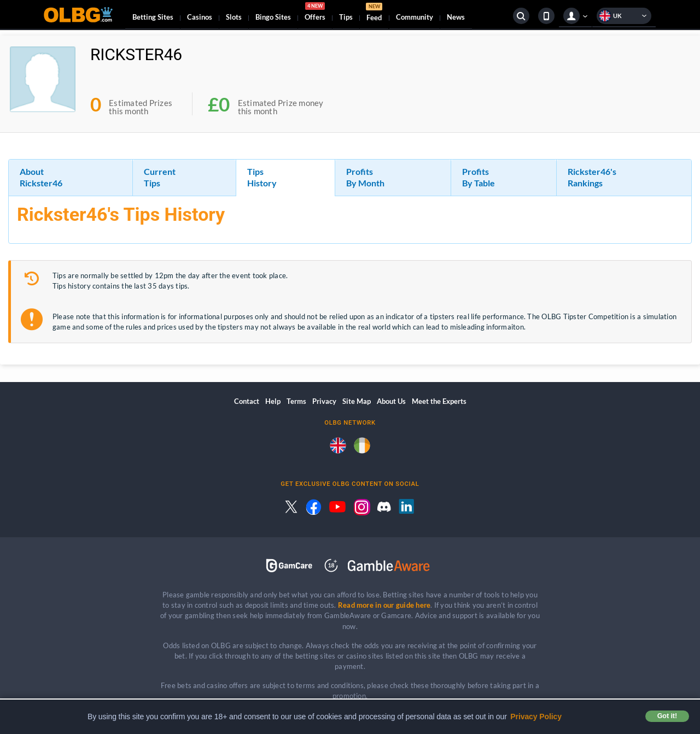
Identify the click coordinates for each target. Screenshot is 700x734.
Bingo (273, 17)
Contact (247, 401)
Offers (315, 13)
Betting (153, 17)
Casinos (200, 17)
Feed (374, 13)
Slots (234, 17)
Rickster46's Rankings (592, 177)
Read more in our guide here (384, 605)
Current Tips (160, 177)
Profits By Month (365, 177)
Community (415, 17)
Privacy (324, 401)
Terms (296, 401)
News (456, 17)
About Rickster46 (41, 177)
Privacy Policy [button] (536, 717)
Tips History (262, 177)
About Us (391, 401)
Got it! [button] (667, 716)
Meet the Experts (439, 401)
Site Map (357, 401)
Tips (346, 17)
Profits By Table (479, 177)
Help (273, 401)
